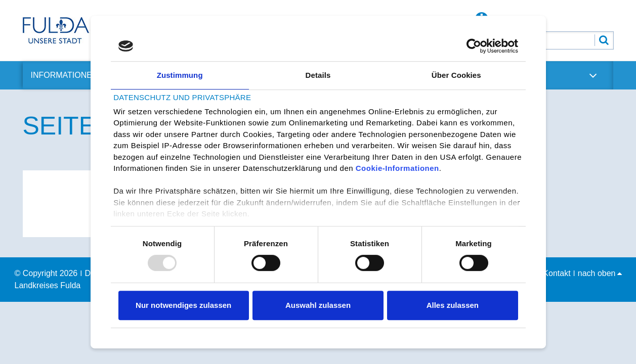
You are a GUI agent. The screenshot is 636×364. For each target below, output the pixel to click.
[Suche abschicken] (604, 40)
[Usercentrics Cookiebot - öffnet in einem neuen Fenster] (474, 46)
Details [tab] (318, 75)
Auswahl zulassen (318, 305)
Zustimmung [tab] (180, 75)
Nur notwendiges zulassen (183, 305)
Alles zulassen (453, 305)
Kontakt (557, 273)
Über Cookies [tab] (456, 75)
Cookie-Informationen (397, 169)
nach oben (600, 273)
